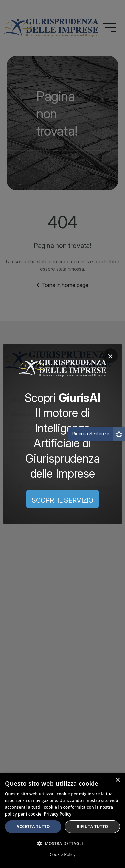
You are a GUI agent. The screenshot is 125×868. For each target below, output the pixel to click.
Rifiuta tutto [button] (92, 826)
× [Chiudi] (110, 356)
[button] (62, 843)
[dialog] (62, 821)
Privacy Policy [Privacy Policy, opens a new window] (58, 814)
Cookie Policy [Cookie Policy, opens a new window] (62, 854)
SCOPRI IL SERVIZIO (62, 500)
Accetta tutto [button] (33, 826)
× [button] (117, 780)
